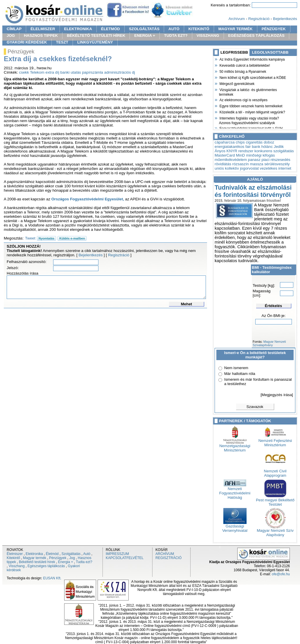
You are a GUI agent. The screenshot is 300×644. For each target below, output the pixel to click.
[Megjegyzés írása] (277, 395)
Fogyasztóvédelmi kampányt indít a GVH (251, 128)
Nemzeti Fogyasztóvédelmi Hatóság (235, 491)
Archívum (237, 19)
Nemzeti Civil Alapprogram (275, 471)
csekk (24, 72)
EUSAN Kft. (52, 578)
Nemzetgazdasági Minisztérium (235, 446)
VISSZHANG (208, 36)
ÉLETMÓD (111, 29)
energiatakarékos (229, 147)
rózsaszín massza (248, 164)
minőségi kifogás (260, 155)
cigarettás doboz (260, 142)
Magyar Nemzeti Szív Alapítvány (275, 531)
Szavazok (255, 407)
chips (240, 142)
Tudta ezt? (84, 562)
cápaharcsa (225, 142)
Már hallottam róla (240, 374)
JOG (11, 36)
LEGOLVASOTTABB (270, 52)
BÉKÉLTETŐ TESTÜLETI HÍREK (96, 36)
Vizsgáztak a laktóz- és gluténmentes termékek (248, 91)
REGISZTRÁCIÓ (168, 558)
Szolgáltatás (71, 554)
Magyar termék (35, 558)
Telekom (37, 72)
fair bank (253, 147)
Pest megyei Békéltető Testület (275, 500)
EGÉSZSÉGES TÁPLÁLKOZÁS (256, 36)
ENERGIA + (145, 36)
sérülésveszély (277, 164)
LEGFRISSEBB (234, 52)
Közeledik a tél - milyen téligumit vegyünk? (252, 112)
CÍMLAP (14, 29)
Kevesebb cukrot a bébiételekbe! (245, 65)
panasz (254, 160)
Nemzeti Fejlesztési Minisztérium (275, 441)
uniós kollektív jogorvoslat (237, 168)
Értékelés (273, 306)
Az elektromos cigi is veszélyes (243, 99)
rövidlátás (223, 164)
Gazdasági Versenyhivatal (235, 527)
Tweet (30, 238)
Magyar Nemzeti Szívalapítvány (269, 343)
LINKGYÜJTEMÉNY (95, 42)
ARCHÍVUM (165, 554)
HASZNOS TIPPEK (41, 36)
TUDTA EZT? (176, 36)
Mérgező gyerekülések (237, 83)
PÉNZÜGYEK (274, 29)
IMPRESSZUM (117, 554)
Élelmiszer (15, 554)
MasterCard (225, 155)
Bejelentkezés (285, 19)
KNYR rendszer (240, 151)
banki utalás (71, 72)
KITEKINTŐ (199, 29)
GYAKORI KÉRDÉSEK (27, 42)
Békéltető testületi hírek (37, 562)
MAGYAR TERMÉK (236, 29)
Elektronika (34, 554)
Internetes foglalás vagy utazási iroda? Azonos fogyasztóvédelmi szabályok (249, 120)
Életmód (52, 554)
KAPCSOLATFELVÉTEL (125, 558)
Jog (72, 558)
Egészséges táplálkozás (46, 566)
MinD (240, 155)
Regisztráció (259, 19)
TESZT (62, 42)
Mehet (187, 304)
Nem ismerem (236, 368)
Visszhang (17, 566)
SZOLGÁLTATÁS (144, 29)
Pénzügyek (58, 558)
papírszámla (92, 72)
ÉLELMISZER (43, 29)
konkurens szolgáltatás (274, 151)
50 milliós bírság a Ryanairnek (242, 71)
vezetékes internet (276, 168)
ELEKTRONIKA (78, 29)
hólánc (267, 147)
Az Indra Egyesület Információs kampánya (252, 59)
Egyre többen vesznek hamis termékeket (251, 106)
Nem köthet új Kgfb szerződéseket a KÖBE (253, 77)
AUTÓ (174, 29)
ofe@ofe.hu (281, 574)
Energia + (66, 562)
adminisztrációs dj (120, 72)
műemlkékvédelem (231, 160)
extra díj (52, 72)
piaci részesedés (276, 160)
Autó (87, 554)
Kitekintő (13, 558)
